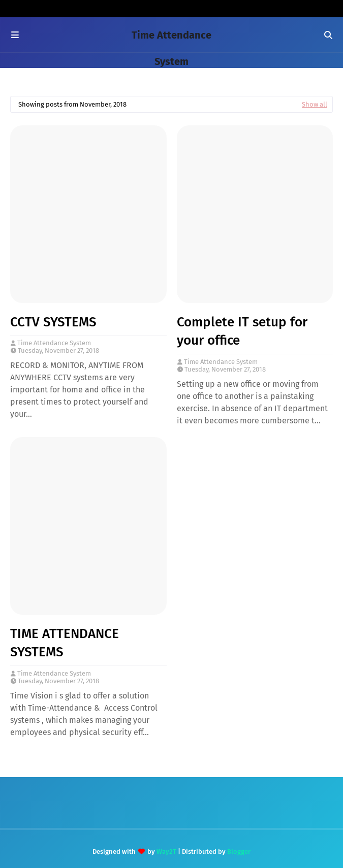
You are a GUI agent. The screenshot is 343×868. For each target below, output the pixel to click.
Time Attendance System (54, 343)
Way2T (166, 852)
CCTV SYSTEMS (53, 322)
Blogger (239, 852)
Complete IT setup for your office (242, 331)
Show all (315, 104)
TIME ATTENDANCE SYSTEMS (65, 643)
